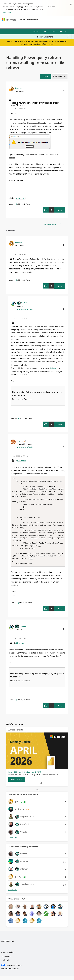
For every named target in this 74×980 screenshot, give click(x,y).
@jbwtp (53, 368)
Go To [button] (62, 31)
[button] (46, 76)
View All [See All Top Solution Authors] (13, 842)
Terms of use (6, 960)
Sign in (45, 31)
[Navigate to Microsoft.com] (9, 20)
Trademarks (6, 964)
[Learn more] (17, 784)
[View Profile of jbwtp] (19, 441)
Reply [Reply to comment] (60, 286)
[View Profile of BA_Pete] (24, 303)
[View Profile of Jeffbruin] (19, 88)
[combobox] (53, 37)
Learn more (7, 12)
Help (53, 31)
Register (36, 31)
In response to (25, 309)
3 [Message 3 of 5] (16, 280)
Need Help (20, 198)
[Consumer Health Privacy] (37, 973)
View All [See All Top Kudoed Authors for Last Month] (13, 894)
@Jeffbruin (22, 461)
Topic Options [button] (59, 76)
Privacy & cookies (8, 956)
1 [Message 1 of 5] (16, 204)
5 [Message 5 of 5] (18, 418)
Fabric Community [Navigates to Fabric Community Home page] (28, 20)
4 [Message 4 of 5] (18, 607)
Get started (49, 44)
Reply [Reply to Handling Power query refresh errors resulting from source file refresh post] (60, 210)
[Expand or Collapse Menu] (4, 26)
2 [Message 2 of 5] (16, 704)
